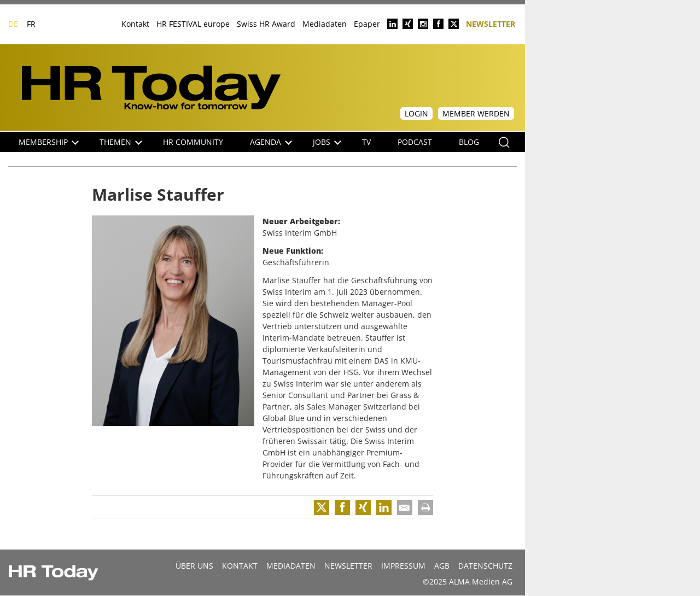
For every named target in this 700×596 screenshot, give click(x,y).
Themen (121, 142)
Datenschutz (485, 566)
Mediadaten (325, 24)
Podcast (415, 142)
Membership (49, 142)
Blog (469, 142)
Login (416, 113)
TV (366, 142)
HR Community (193, 142)
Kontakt (135, 24)
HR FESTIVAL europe (193, 24)
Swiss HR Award (266, 24)
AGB (442, 566)
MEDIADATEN (291, 566)
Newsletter (491, 23)
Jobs (327, 142)
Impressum (403, 566)
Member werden (476, 113)
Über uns (194, 566)
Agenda (271, 142)
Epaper (367, 24)
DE (13, 24)
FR (31, 24)
